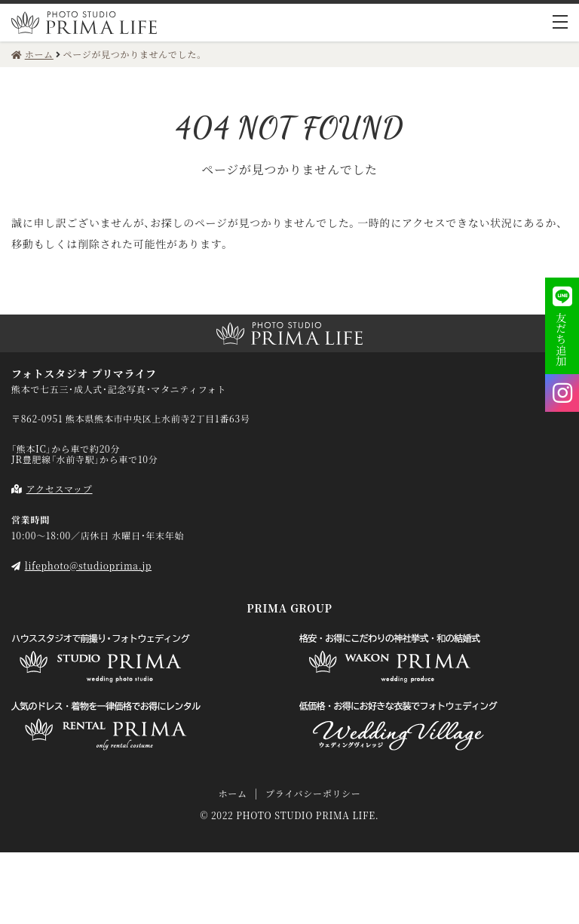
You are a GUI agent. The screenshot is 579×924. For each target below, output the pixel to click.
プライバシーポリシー (313, 793)
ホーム (232, 793)
